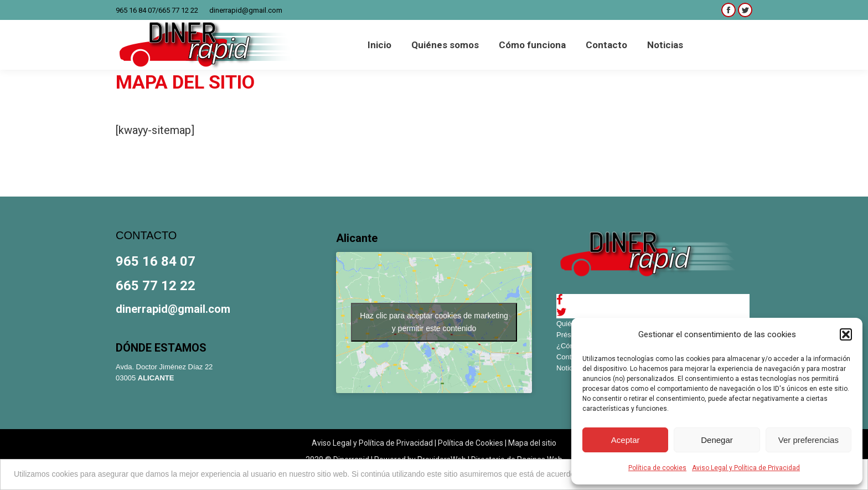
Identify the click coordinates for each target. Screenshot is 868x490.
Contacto (571, 357)
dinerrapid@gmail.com (246, 10)
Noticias (569, 368)
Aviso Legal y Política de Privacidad (746, 468)
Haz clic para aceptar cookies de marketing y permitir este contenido (434, 322)
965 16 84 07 (136, 10)
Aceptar (626, 440)
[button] (846, 334)
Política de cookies (657, 468)
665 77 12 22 (178, 10)
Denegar (717, 440)
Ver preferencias (808, 440)
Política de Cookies (471, 443)
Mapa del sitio (532, 443)
